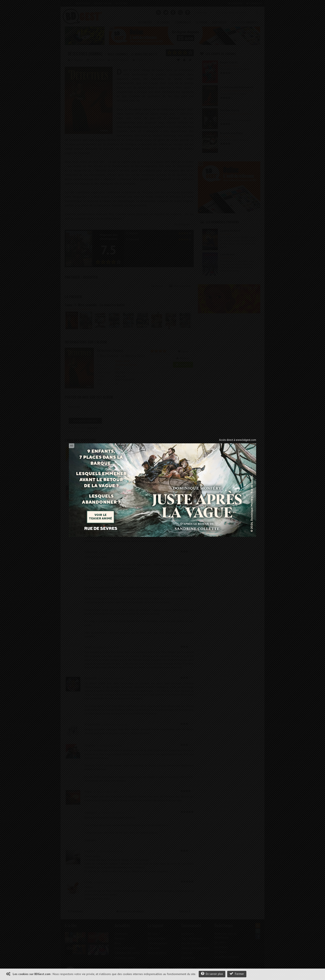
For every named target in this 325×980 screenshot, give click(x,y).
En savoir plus (212, 974)
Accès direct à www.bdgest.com (238, 440)
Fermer (237, 974)
